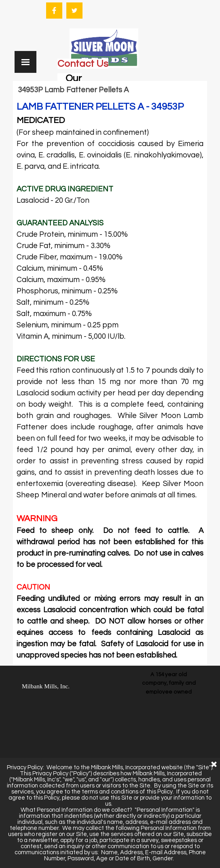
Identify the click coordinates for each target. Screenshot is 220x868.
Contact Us (83, 64)
